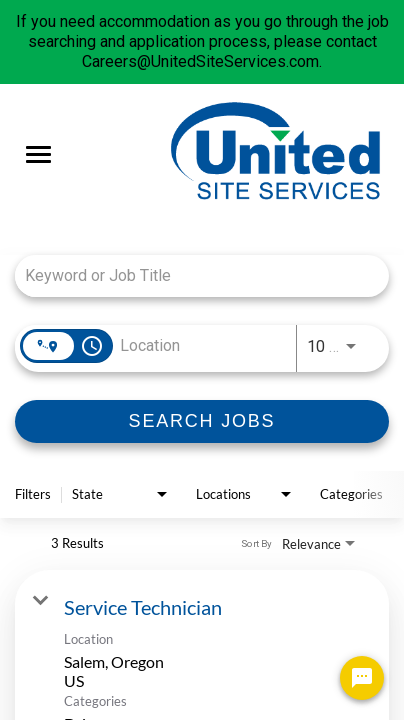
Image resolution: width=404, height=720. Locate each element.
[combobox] (192, 275)
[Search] (202, 421)
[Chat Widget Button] (362, 678)
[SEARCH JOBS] (202, 421)
